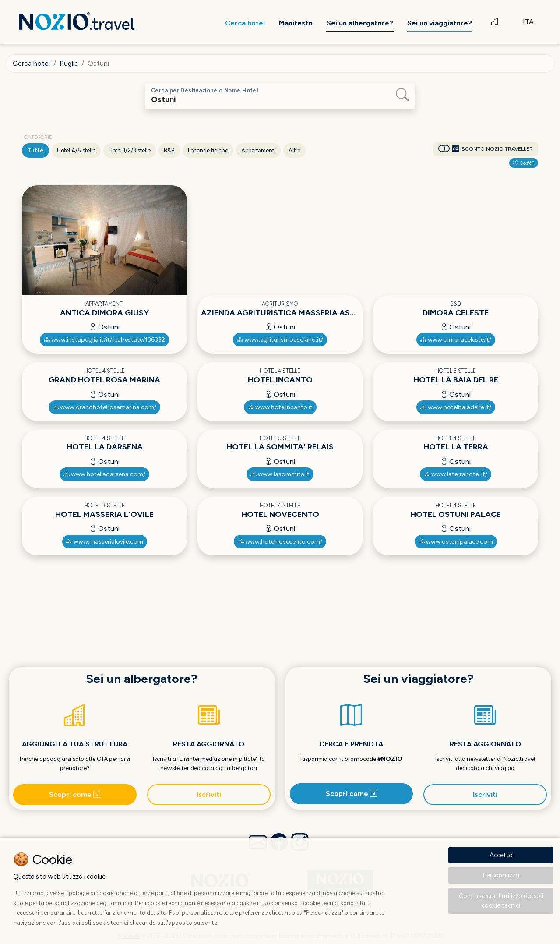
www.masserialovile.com (105, 542)
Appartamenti (258, 150)
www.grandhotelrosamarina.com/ (104, 407)
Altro (294, 150)
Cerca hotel (31, 63)
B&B (169, 150)
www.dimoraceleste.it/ (456, 340)
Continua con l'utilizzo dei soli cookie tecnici (501, 901)
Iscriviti (209, 794)
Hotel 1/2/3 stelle (130, 150)
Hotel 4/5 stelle (76, 150)
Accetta (501, 855)
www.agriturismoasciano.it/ (280, 340)
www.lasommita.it (280, 474)
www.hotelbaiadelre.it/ (456, 407)
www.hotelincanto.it (280, 407)
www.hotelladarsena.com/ (104, 474)
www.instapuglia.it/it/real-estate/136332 (104, 340)
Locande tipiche (208, 150)
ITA (528, 22)
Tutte (35, 150)
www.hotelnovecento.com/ (280, 542)
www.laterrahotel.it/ (456, 474)
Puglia (69, 63)
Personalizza (501, 875)
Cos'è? (524, 163)
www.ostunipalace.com (456, 542)
